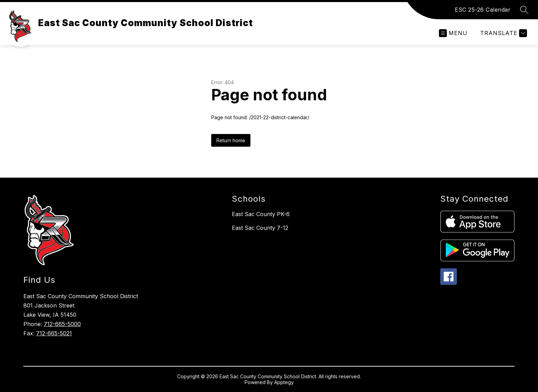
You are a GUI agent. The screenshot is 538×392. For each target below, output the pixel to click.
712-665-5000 (62, 324)
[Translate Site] (503, 33)
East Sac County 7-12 (260, 228)
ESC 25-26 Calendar (483, 10)
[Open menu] (453, 33)
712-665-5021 (54, 333)
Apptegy (284, 382)
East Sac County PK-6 (261, 214)
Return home (231, 140)
